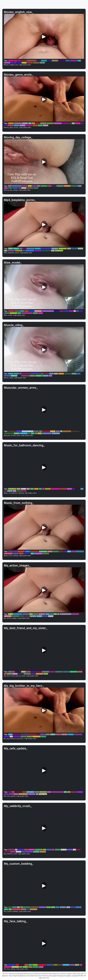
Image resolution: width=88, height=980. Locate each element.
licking (36, 489)
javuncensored (46, 249)
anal (5, 491)
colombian (42, 907)
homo (30, 186)
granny (16, 794)
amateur (64, 489)
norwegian (18, 792)
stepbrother (56, 433)
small (33, 433)
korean (48, 734)
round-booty (38, 554)
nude (25, 491)
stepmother (25, 376)
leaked (40, 433)
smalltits (16, 249)
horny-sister (74, 672)
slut (61, 431)
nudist (60, 965)
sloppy (71, 311)
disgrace (32, 376)
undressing (38, 311)
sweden (25, 186)
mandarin (38, 672)
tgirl (73, 489)
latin (40, 489)
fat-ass (11, 614)
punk (38, 734)
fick (16, 850)
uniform (7, 737)
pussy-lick (27, 554)
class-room (18, 123)
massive (19, 852)
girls (82, 489)
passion (10, 491)
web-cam (43, 852)
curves (41, 313)
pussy (39, 61)
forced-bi (11, 311)
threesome (16, 616)
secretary (66, 672)
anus (24, 249)
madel (10, 672)
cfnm (26, 965)
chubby (27, 616)
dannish (15, 188)
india (51, 614)
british (26, 850)
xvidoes (24, 909)
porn (30, 123)
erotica (72, 965)
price (79, 61)
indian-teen (29, 852)
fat (14, 672)
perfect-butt (78, 734)
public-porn (17, 734)
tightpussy (68, 374)
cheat (31, 614)
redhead (16, 554)
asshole (24, 489)
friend (6, 909)
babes (27, 311)
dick (20, 188)
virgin (6, 188)
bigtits (33, 674)
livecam (36, 614)
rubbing (69, 489)
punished (46, 554)
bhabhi (23, 672)
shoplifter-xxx (67, 123)
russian (50, 551)
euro (73, 123)
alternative (46, 431)
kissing (34, 186)
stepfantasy (75, 431)
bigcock (31, 311)
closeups (43, 123)
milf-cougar (12, 431)
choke (68, 61)
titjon (19, 313)
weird (32, 489)
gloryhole (23, 737)
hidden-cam (34, 551)
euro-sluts (14, 376)
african (11, 551)
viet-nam (64, 850)
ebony (62, 311)
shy (24, 251)
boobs (54, 186)
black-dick (27, 907)
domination (8, 616)
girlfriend (48, 489)
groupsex (64, 734)
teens (80, 186)
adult (55, 614)
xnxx (18, 907)
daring (37, 792)
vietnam (61, 374)
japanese (35, 967)
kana (74, 850)
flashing (39, 616)
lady (78, 311)
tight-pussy (13, 313)
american (20, 491)
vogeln (14, 907)
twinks (66, 311)
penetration (30, 249)
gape (33, 123)
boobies (15, 674)
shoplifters (59, 672)
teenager (14, 63)
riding (33, 672)
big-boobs (29, 125)
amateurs (33, 616)
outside (22, 965)
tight (65, 792)
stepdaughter (46, 251)
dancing (25, 967)
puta (22, 907)
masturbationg (31, 61)
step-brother (16, 909)
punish (49, 792)
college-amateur (27, 313)
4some (22, 616)
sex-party (67, 186)
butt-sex (17, 433)
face (69, 792)
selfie (69, 249)
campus (9, 674)
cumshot (78, 907)
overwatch (32, 794)
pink (37, 794)
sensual (53, 734)
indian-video (43, 794)
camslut (42, 63)
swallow (21, 674)
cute (16, 61)
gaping (6, 794)
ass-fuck (44, 61)
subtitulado (34, 909)
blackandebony (17, 186)
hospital (53, 431)
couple (40, 125)
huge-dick (39, 376)
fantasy (35, 313)
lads (29, 433)
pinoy (65, 551)
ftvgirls (35, 125)
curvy (26, 734)
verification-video (28, 431)
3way (81, 311)
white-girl (26, 614)
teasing (57, 311)
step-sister (60, 186)
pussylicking (32, 734)
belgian (17, 311)
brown (19, 489)
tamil (10, 909)
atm (13, 792)
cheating (25, 123)
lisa (36, 433)
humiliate (80, 792)
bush (32, 554)
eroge (58, 431)
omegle (16, 374)
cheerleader (58, 123)
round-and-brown (48, 311)
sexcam (28, 551)
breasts (24, 188)
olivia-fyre (50, 123)
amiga (22, 311)
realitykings (35, 907)
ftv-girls (11, 374)
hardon (49, 850)
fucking (19, 431)
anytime (70, 850)
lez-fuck (11, 61)
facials (38, 123)
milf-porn (7, 63)
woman (24, 61)
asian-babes (59, 251)
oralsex (36, 431)
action (11, 794)
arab (45, 850)
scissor (28, 672)
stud (21, 967)
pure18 (42, 734)
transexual (75, 614)
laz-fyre (51, 616)
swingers (42, 614)
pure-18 (24, 63)
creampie (55, 61)
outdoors (56, 551)
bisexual (73, 792)
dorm (10, 907)
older (15, 491)
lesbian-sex (24, 433)
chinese (78, 123)
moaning (32, 850)
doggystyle (46, 672)
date (38, 186)
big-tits (36, 188)
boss (23, 852)
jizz (75, 311)
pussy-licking (79, 551)
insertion (22, 125)
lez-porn (11, 123)
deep (53, 251)
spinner (74, 374)
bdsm (68, 907)
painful (49, 907)
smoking (10, 125)
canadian (38, 249)
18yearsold (74, 61)
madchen (46, 376)
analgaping (39, 674)
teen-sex (21, 850)
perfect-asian (56, 489)
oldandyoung (30, 251)
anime (10, 188)
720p (19, 61)
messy (51, 374)
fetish (53, 907)
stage (24, 792)
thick (10, 792)
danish (10, 734)
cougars (58, 850)
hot (43, 489)
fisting (49, 186)
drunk (15, 551)
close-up (71, 734)
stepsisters (19, 251)
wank (69, 551)
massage (63, 907)
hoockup (30, 63)
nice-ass (18, 672)
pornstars (11, 850)
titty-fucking (63, 249)
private (73, 907)
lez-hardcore (8, 554)
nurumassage (47, 433)
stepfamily (27, 674)
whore (49, 61)
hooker (46, 674)
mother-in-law (23, 794)
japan (61, 551)
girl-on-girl (12, 965)
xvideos (29, 737)
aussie (47, 614)
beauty (10, 249)
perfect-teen (18, 614)
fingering (36, 852)
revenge (46, 374)
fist (20, 374)
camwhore (21, 551)
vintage (78, 489)
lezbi (10, 186)
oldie (21, 249)
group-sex (62, 61)
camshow (74, 186)
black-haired (43, 551)
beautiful (36, 63)
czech (19, 63)
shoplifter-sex (9, 433)
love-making (67, 431)
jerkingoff (44, 186)
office (56, 374)
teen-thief (38, 251)
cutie (28, 489)
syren (73, 551)
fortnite (13, 852)
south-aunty (36, 737)
